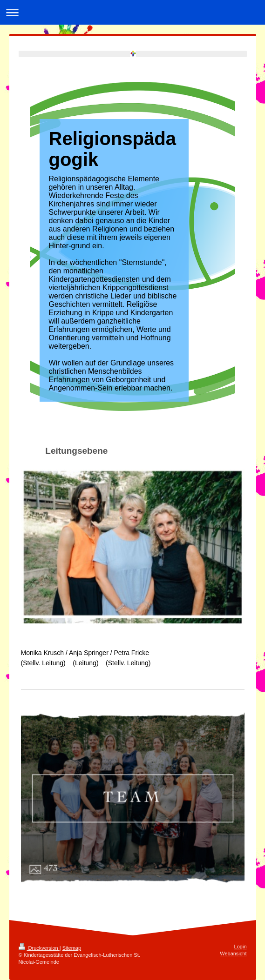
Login (241, 947)
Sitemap (72, 948)
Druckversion (39, 948)
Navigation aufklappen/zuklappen (132, 12)
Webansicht (233, 954)
